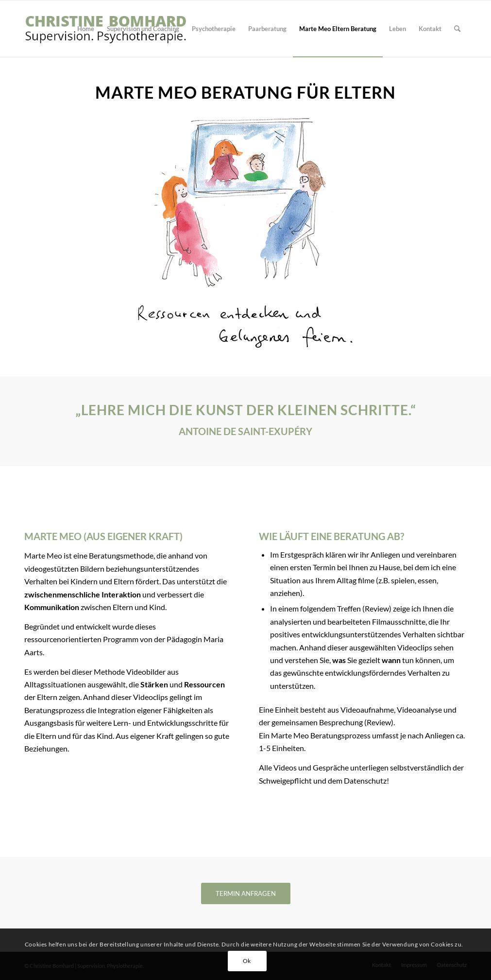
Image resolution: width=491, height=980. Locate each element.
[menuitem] (86, 29)
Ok (247, 961)
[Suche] (457, 29)
